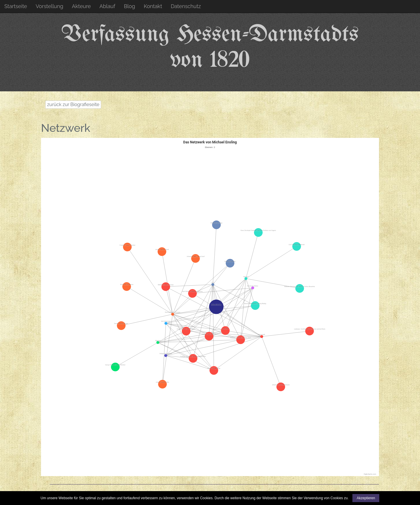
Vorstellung (50, 6)
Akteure (81, 6)
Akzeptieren (366, 498)
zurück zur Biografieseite (73, 104)
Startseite (16, 6)
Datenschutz (186, 6)
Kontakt (153, 6)
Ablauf (107, 6)
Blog (130, 6)
